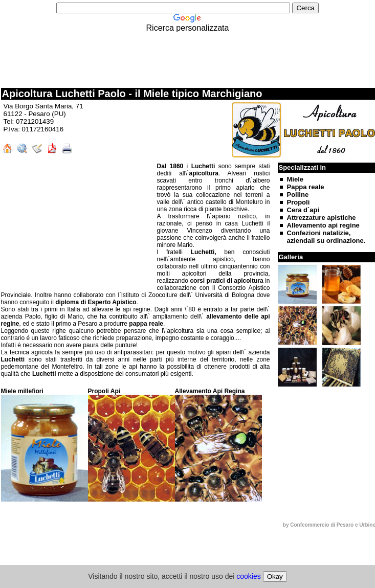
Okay (275, 576)
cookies (248, 576)
